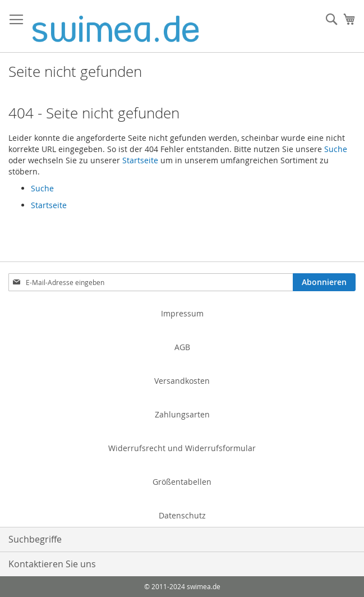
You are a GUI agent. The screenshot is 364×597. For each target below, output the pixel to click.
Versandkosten (182, 381)
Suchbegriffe (35, 539)
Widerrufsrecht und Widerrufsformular (182, 448)
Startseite (140, 160)
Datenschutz (182, 515)
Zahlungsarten (182, 414)
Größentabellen (182, 482)
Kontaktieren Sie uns (52, 564)
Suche (336, 149)
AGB (182, 347)
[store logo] (116, 26)
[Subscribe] (324, 282)
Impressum (182, 313)
